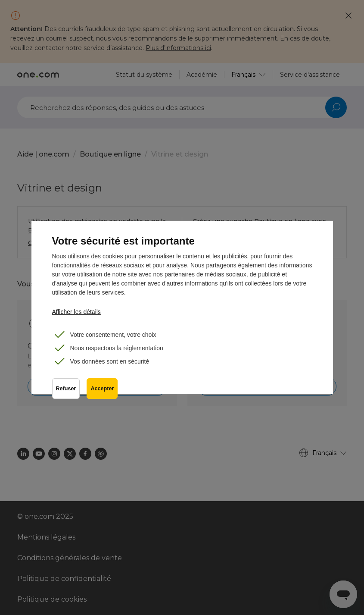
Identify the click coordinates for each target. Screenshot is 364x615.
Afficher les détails (76, 312)
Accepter (102, 389)
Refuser (66, 389)
